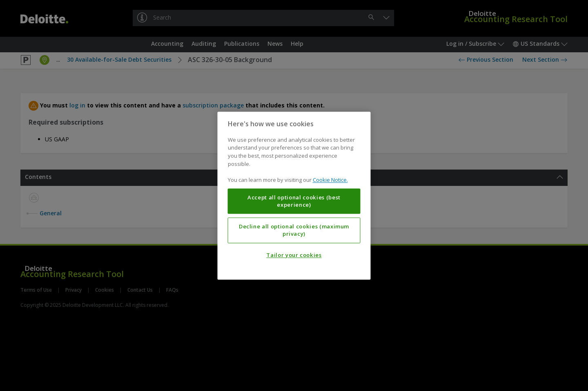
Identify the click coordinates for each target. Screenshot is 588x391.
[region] (294, 195)
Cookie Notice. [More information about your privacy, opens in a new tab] (330, 180)
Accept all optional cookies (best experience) (294, 201)
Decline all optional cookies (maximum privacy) (294, 230)
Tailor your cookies (294, 255)
